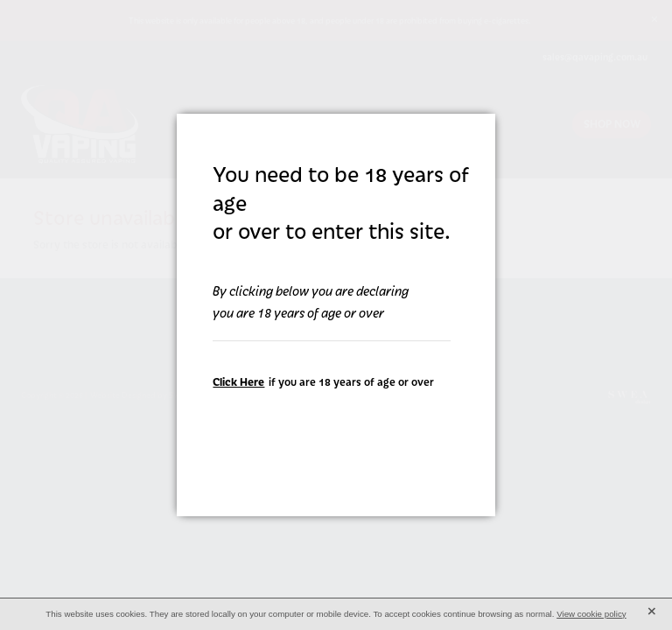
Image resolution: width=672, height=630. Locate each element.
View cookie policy (591, 614)
